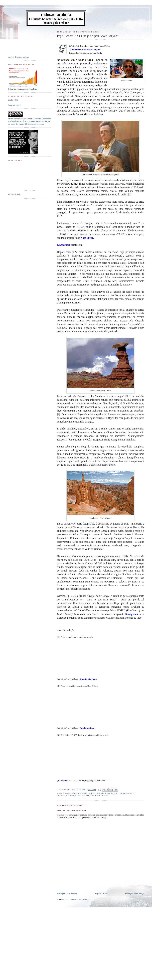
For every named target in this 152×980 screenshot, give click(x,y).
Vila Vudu (102, 796)
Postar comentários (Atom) (76, 900)
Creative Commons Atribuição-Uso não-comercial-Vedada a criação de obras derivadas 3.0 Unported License (29, 121)
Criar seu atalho (14, 105)
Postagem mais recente (67, 893)
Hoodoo (125, 793)
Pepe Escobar (82, 796)
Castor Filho (13, 100)
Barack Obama (79, 793)
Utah (93, 796)
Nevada (70, 796)
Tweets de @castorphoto (19, 57)
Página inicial (101, 893)
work (15, 119)
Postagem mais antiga (135, 893)
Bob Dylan (94, 793)
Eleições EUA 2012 (110, 793)
